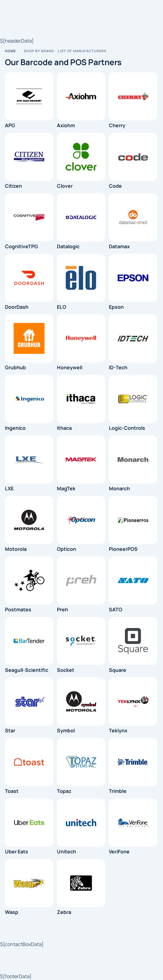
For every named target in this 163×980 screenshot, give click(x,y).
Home (10, 51)
